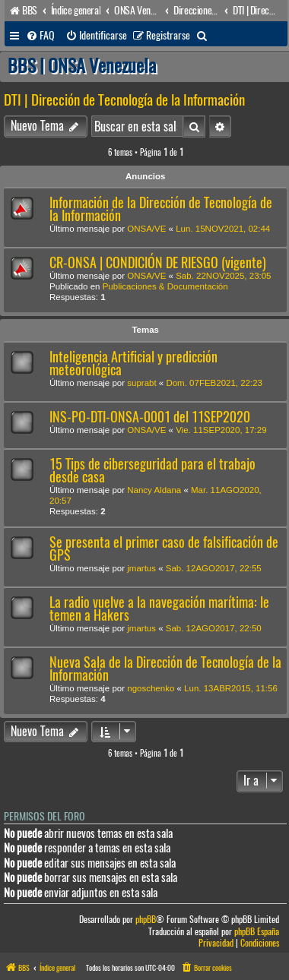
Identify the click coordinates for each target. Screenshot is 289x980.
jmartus (141, 568)
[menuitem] (40, 36)
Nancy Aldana (154, 490)
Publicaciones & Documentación (165, 286)
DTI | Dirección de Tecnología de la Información (124, 100)
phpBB (146, 920)
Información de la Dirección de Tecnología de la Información (161, 209)
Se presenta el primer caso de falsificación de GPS (164, 548)
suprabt (141, 383)
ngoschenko (151, 688)
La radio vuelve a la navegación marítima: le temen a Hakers (159, 609)
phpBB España (257, 932)
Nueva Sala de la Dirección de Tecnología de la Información (165, 669)
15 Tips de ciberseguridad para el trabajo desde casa (152, 470)
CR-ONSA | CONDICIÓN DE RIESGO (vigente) (158, 262)
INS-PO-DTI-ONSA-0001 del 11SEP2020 (150, 417)
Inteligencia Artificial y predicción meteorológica (133, 363)
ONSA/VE (146, 229)
